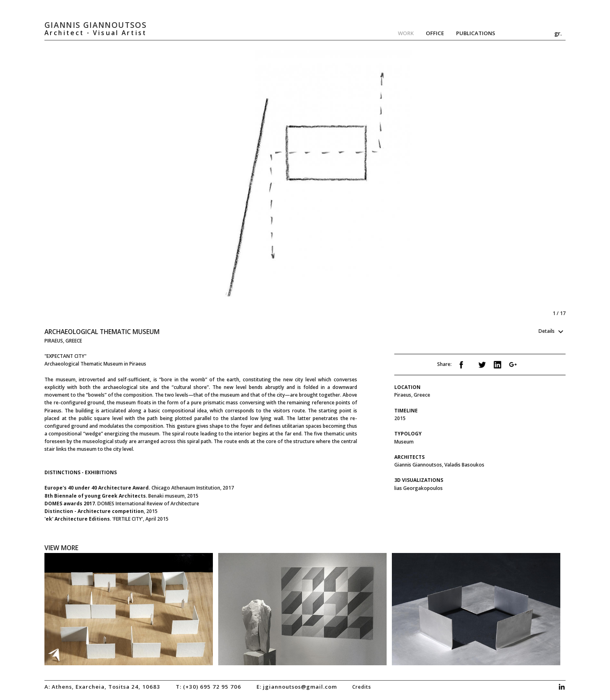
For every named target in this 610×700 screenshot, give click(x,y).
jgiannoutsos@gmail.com (300, 687)
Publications (476, 33)
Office (435, 33)
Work (406, 33)
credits (362, 687)
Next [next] (433, 184)
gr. (558, 33)
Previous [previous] (175, 184)
